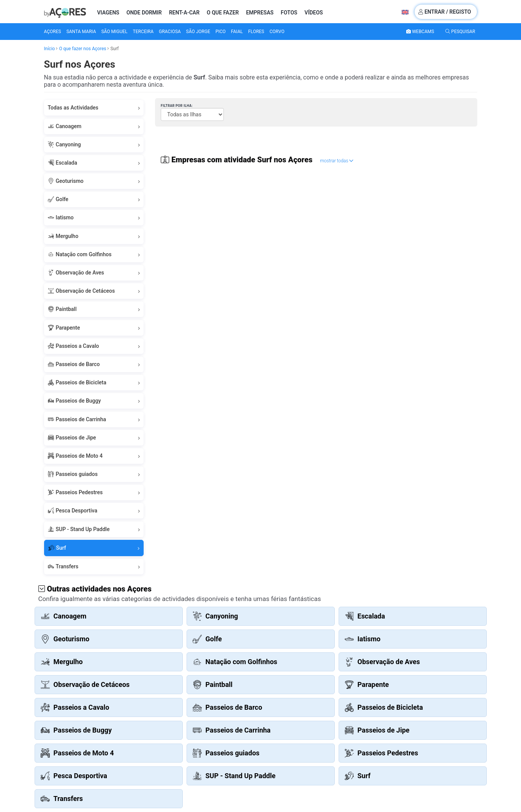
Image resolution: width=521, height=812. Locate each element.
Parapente (94, 328)
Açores (53, 32)
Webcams (420, 32)
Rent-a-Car (184, 13)
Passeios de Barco (94, 364)
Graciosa (170, 32)
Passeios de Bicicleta (94, 383)
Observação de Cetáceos (94, 291)
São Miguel (114, 32)
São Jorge (198, 32)
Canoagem (94, 126)
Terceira (143, 32)
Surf (94, 548)
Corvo (277, 32)
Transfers (94, 567)
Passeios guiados (94, 474)
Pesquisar (460, 32)
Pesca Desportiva (94, 511)
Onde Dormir (144, 13)
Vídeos (314, 13)
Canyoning (94, 145)
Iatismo (94, 218)
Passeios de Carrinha (94, 419)
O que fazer (223, 13)
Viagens (108, 13)
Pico (221, 32)
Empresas (260, 13)
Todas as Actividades (94, 108)
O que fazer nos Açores (82, 49)
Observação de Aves (94, 273)
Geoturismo (94, 181)
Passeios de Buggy (94, 401)
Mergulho (94, 236)
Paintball (94, 309)
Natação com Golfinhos (94, 255)
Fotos (289, 13)
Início (50, 49)
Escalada (94, 163)
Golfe (94, 199)
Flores (256, 32)
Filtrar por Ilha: (177, 106)
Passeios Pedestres (94, 492)
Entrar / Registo (445, 12)
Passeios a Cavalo (94, 346)
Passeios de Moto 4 (94, 456)
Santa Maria (81, 32)
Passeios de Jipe (94, 438)
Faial (237, 32)
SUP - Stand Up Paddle (94, 529)
